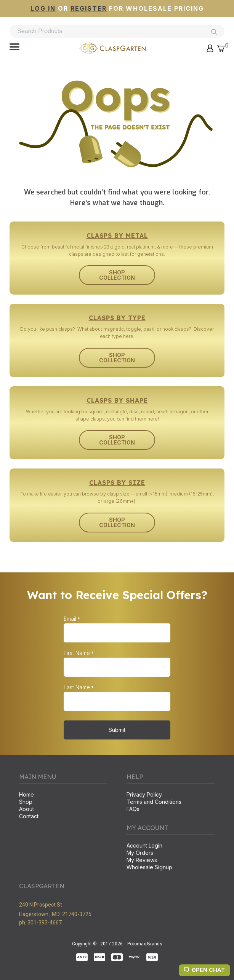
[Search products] (117, 31)
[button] (14, 48)
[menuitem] (63, 795)
